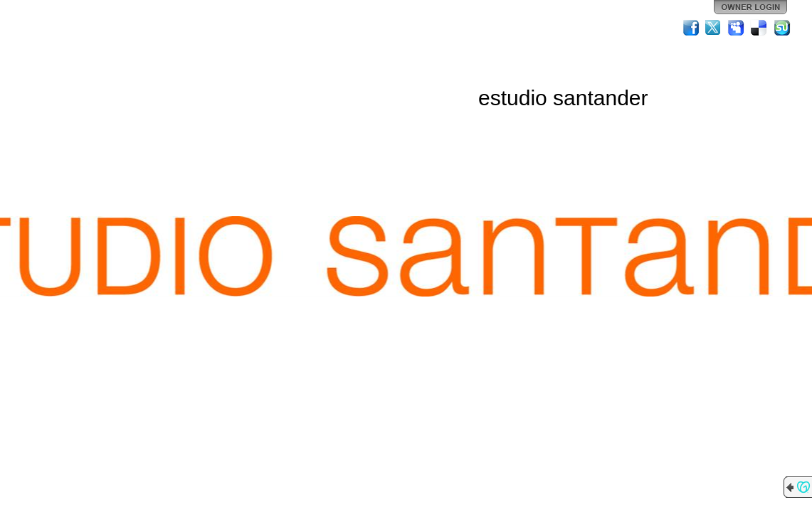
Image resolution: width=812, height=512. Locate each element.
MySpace (737, 28)
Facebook (691, 28)
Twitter (714, 28)
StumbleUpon (782, 28)
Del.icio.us (759, 28)
